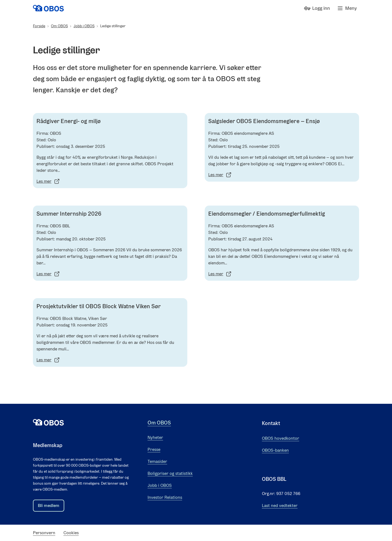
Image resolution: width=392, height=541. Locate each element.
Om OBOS (59, 26)
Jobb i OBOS (84, 26)
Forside (39, 26)
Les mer (48, 181)
